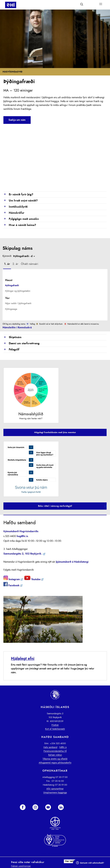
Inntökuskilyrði (16, 207)
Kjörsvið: (7, 256)
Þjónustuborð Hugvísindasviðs (21, 531)
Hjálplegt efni (23, 659)
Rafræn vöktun (55, 755)
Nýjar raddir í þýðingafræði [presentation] (18, 303)
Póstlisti (55, 725)
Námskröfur (14, 213)
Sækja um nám (17, 120)
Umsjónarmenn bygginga (55, 793)
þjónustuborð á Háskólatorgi (72, 562)
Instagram (12, 579)
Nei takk (70, 861)
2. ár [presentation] (15, 264)
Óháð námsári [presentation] (30, 264)
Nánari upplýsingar (21, 866)
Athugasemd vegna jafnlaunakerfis (55, 763)
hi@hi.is (63, 747)
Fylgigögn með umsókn (21, 219)
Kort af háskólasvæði (55, 729)
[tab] (7, 264)
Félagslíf (11, 350)
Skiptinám (12, 337)
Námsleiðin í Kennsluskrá (17, 328)
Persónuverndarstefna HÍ (55, 751)
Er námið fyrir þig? (18, 195)
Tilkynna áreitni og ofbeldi (55, 759)
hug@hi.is (22, 536)
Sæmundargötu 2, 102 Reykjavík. (23, 554)
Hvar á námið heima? (20, 225)
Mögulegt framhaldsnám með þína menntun (55, 432)
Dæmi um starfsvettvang (21, 344)
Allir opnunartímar (55, 789)
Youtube (32, 579)
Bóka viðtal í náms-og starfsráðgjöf (55, 506)
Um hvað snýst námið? (21, 201)
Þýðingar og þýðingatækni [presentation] (18, 291)
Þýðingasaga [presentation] (11, 309)
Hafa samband (50, 747)
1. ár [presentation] (7, 264)
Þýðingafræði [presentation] (12, 285)
